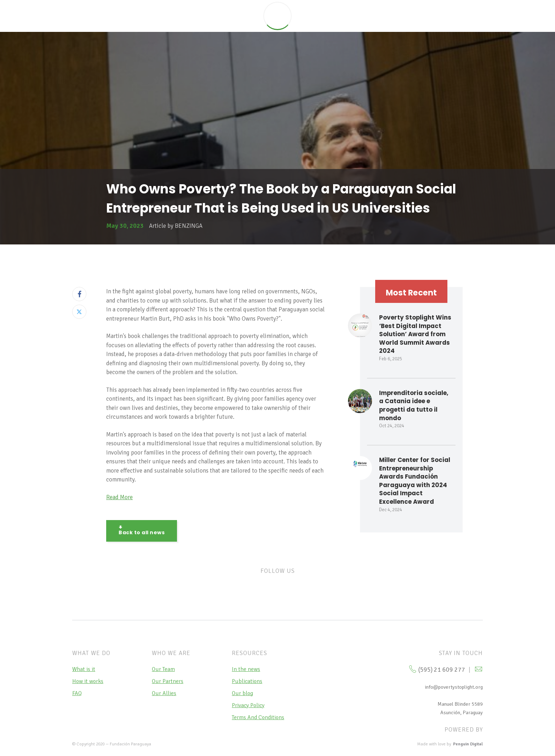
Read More (119, 497)
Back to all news (142, 531)
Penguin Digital (468, 744)
